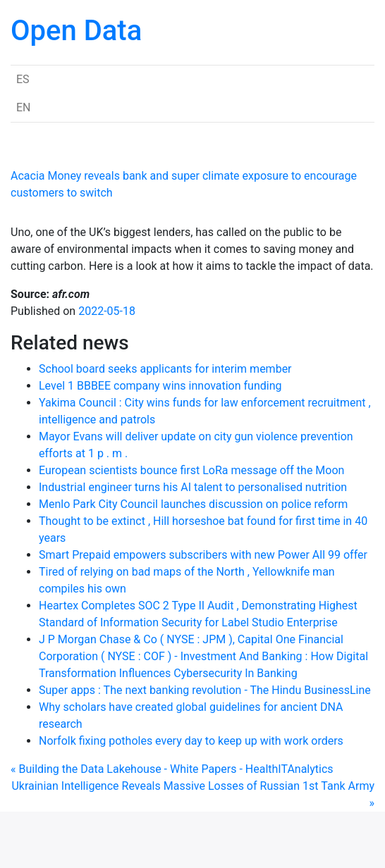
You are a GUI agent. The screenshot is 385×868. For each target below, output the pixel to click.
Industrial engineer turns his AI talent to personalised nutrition (193, 487)
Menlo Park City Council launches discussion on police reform (193, 504)
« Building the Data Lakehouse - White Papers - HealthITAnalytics (172, 769)
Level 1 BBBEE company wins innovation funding (160, 386)
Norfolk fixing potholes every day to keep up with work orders (191, 741)
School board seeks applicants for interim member (165, 369)
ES (23, 79)
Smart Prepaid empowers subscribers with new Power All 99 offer (203, 555)
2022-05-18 (107, 311)
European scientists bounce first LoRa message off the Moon (191, 470)
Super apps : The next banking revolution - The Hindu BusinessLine (205, 690)
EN (24, 107)
